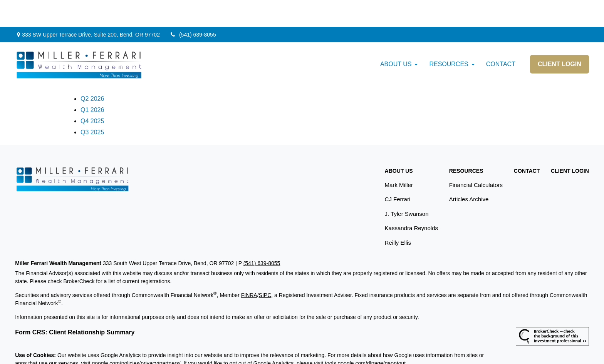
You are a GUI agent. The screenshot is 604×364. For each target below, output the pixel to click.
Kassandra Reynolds (411, 201)
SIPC (265, 268)
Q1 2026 (92, 83)
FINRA (249, 268)
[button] (396, 37)
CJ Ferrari (398, 172)
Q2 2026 (92, 72)
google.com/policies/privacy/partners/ (136, 336)
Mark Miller (399, 158)
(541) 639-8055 (193, 8)
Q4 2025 (92, 94)
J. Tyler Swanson (407, 187)
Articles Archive (469, 172)
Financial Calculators (476, 158)
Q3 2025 (92, 105)
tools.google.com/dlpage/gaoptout (365, 336)
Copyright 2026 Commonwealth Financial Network (143, 350)
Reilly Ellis (398, 216)
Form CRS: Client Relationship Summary (75, 305)
